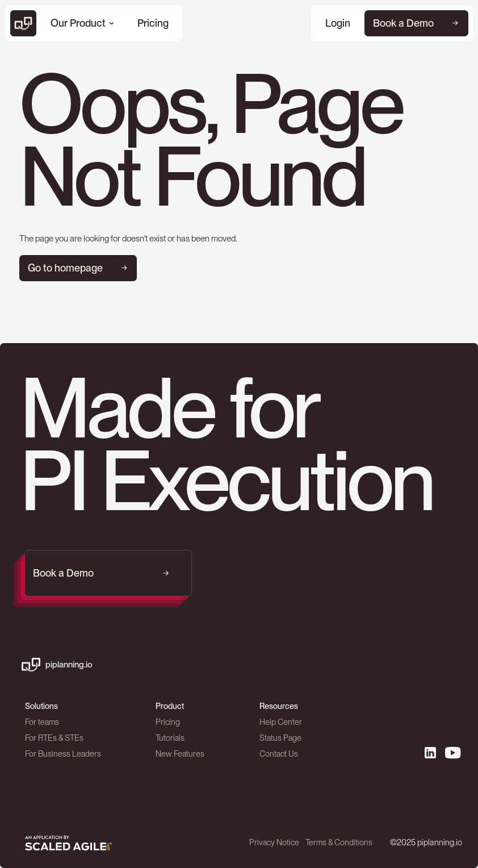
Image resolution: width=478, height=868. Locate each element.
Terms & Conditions (339, 842)
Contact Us (279, 754)
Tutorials (170, 738)
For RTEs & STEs (54, 738)
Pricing (168, 722)
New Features (180, 754)
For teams (42, 722)
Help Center (281, 722)
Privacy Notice (275, 842)
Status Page (280, 738)
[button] (82, 23)
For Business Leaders (63, 754)
